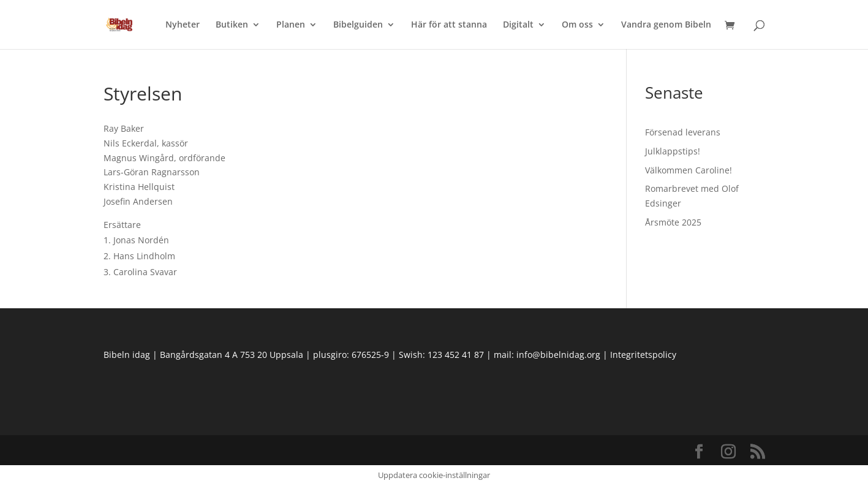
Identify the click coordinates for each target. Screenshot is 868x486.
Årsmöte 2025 (673, 222)
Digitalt (518, 25)
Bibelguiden (358, 25)
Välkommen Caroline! (689, 170)
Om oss (577, 25)
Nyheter (183, 25)
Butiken (232, 25)
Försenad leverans (683, 132)
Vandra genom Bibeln (666, 25)
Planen (291, 25)
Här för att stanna (449, 25)
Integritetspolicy (643, 355)
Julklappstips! (673, 151)
